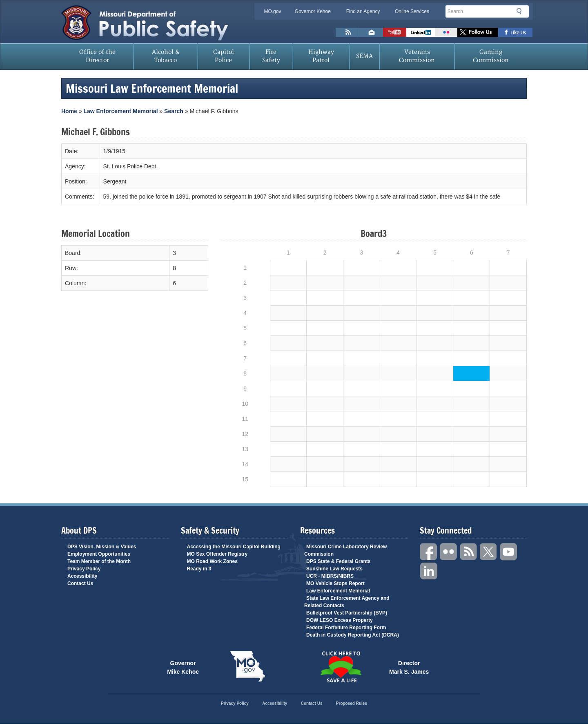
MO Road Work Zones (212, 561)
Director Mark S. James (409, 667)
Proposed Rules (352, 703)
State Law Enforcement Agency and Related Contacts (347, 602)
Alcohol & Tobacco (166, 56)
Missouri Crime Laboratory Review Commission (345, 550)
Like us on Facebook (516, 32)
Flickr (446, 32)
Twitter (489, 552)
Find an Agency (363, 11)
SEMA (364, 56)
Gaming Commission (491, 56)
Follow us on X (478, 32)
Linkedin (429, 571)
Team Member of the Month (99, 561)
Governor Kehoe (313, 11)
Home (69, 111)
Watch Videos (395, 32)
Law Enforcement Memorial (120, 111)
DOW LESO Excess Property (340, 620)
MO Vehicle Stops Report (335, 583)
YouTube (509, 552)
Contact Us (80, 583)
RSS (469, 552)
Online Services (412, 11)
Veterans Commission (417, 56)
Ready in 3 (199, 569)
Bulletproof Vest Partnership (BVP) (347, 613)
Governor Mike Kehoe (183, 667)
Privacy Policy (84, 569)
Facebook (429, 552)
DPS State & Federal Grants (338, 561)
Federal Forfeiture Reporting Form (346, 628)
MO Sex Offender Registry (217, 554)
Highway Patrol (321, 56)
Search (521, 11)
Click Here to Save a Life (341, 667)
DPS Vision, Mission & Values (102, 547)
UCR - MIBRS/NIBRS (330, 576)
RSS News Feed (347, 32)
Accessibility (82, 576)
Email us (371, 32)
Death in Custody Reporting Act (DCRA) (353, 635)
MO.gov (272, 11)
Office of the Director (97, 56)
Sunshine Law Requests (334, 569)
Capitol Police (224, 56)
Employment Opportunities (99, 554)
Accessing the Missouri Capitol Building (234, 547)
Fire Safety (271, 56)
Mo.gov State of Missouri (247, 666)
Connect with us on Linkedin (421, 32)
